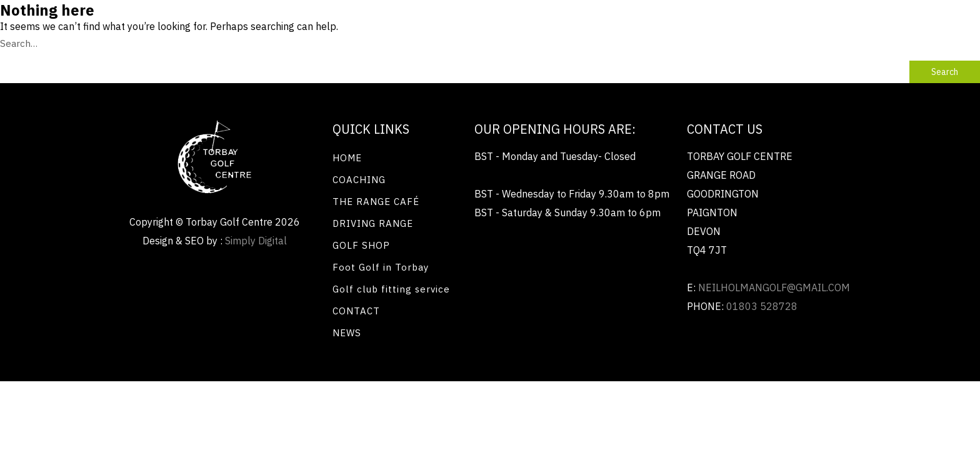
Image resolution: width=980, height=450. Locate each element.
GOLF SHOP (361, 245)
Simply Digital (256, 241)
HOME (347, 158)
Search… (19, 43)
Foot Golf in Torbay (381, 267)
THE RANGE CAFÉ (376, 202)
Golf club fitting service (391, 289)
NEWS (347, 333)
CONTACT (356, 311)
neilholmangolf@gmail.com (774, 287)
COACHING (359, 180)
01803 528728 (762, 306)
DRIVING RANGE (373, 223)
